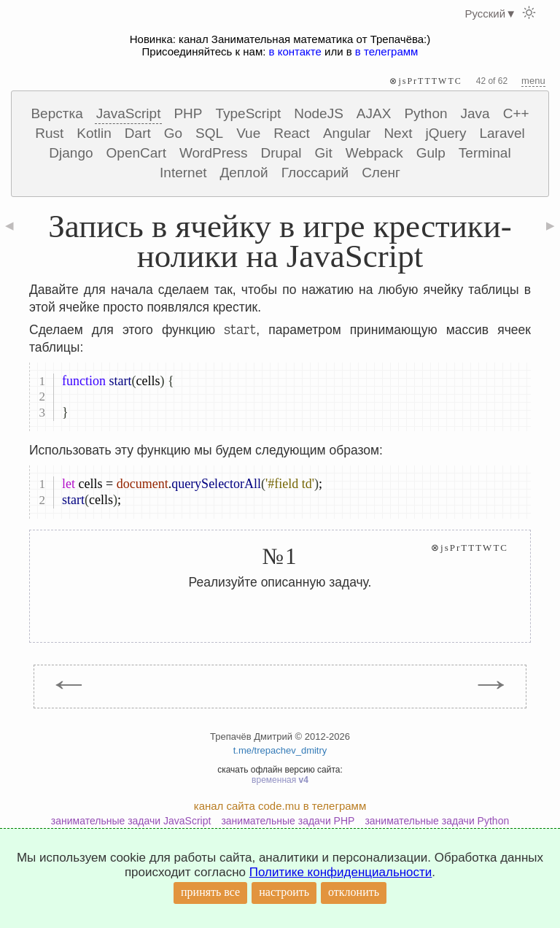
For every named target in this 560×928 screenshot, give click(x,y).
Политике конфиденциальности (341, 872)
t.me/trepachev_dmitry (280, 750)
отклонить (354, 892)
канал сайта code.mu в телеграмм (280, 806)
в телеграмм (387, 51)
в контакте (295, 51)
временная (280, 780)
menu (533, 81)
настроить (284, 892)
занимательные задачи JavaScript (131, 821)
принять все (210, 892)
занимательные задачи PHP (288, 821)
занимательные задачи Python (437, 821)
